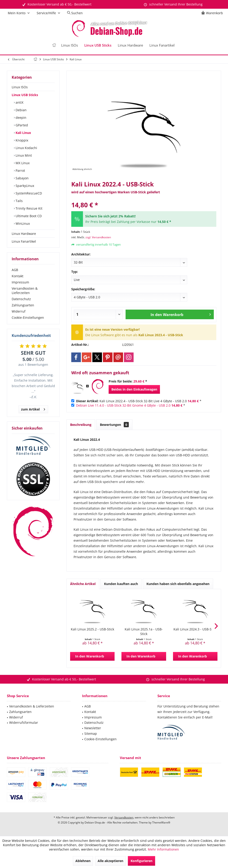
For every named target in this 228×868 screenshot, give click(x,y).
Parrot (20, 171)
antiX (19, 102)
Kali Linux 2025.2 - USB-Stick (92, 629)
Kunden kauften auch (121, 584)
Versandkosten (124, 817)
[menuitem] (213, 13)
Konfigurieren (141, 861)
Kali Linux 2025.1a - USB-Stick (144, 631)
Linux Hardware (24, 234)
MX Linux (22, 163)
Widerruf (19, 311)
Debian (21, 110)
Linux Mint (23, 155)
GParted (21, 125)
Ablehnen (83, 861)
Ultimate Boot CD (28, 216)
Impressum (20, 282)
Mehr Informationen (163, 849)
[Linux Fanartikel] (162, 45)
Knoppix (21, 140)
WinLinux (22, 223)
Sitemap (91, 734)
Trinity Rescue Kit (29, 208)
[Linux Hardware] (130, 45)
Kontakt (18, 276)
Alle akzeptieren (110, 861)
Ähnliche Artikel (83, 584)
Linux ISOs (20, 87)
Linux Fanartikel (24, 241)
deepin (21, 118)
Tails (19, 201)
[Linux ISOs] (70, 45)
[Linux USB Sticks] (98, 45)
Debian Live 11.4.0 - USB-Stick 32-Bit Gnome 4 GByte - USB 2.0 (123, 405)
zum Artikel (33, 409)
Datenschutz (21, 299)
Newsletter (93, 728)
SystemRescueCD (28, 193)
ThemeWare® (161, 822)
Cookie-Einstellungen (28, 318)
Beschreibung (81, 425)
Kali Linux (23, 133)
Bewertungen (114, 425)
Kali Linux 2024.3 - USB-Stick (195, 629)
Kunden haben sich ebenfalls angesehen (178, 584)
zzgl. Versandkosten (98, 237)
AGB (15, 270)
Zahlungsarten (23, 305)
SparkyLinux (24, 186)
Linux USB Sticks (25, 95)
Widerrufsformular (24, 722)
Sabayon (22, 178)
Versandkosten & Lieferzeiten (25, 291)
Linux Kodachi (26, 148)
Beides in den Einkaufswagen (134, 389)
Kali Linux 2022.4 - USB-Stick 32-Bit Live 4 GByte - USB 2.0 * (139, 401)
